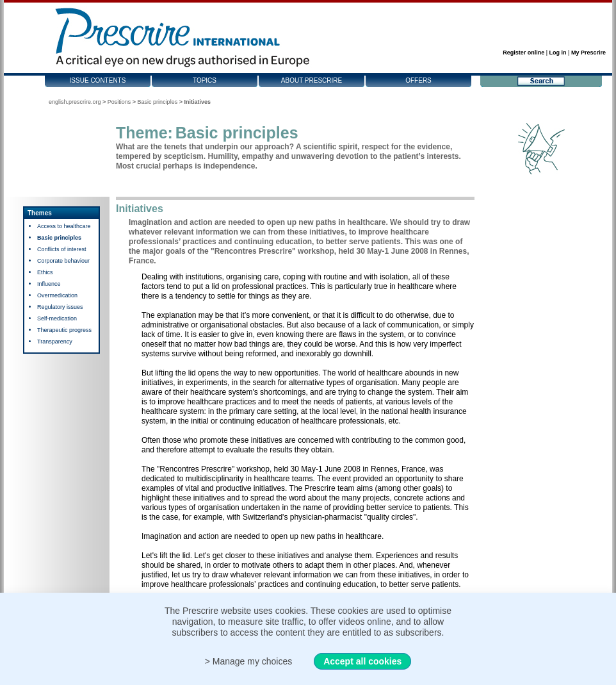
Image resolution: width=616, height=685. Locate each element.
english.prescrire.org (75, 102)
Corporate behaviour (63, 261)
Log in (558, 53)
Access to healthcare (64, 226)
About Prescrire (312, 80)
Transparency (55, 342)
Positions (119, 102)
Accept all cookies (362, 661)
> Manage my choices (249, 661)
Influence (49, 284)
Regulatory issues (60, 307)
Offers (418, 80)
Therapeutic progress (64, 330)
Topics (205, 80)
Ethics (45, 272)
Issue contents (98, 80)
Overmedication (57, 295)
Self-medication (57, 318)
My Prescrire (588, 53)
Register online (523, 53)
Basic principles (158, 102)
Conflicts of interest (62, 249)
